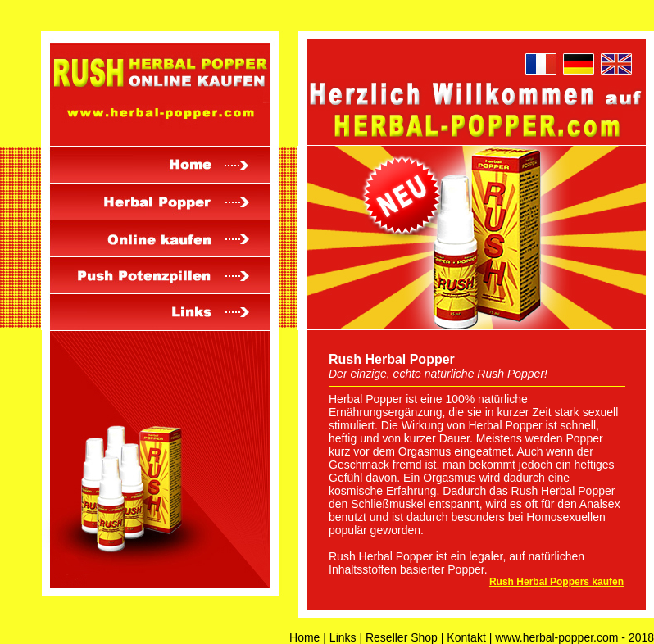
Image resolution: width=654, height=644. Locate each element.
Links (343, 637)
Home (304, 637)
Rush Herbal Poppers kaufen (556, 582)
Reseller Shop (402, 637)
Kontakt (466, 637)
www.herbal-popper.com (556, 637)
